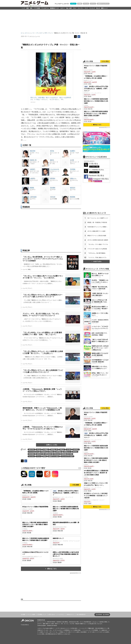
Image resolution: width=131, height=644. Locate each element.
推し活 (98, 8)
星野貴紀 (59, 452)
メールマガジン (61, 614)
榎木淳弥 (31, 449)
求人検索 (76, 485)
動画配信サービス (54, 8)
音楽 (31, 8)
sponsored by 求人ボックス (75, 573)
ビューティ (81, 8)
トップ (23, 8)
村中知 (39, 449)
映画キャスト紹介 (54, 456)
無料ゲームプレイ (103, 4)
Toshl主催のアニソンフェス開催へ (97, 227)
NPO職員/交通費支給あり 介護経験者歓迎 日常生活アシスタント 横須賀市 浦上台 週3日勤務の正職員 (96, 473)
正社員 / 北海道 (36, 495)
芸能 (27, 8)
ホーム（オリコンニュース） (28, 33)
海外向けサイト (71, 614)
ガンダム (31, 456)
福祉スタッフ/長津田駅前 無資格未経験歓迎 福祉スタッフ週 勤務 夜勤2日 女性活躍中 (96, 101)
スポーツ (62, 8)
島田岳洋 (39, 454)
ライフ (86, 8)
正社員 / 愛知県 (66, 496)
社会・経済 (69, 8)
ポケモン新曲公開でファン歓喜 (96, 231)
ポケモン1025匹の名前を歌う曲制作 (98, 240)
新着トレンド (104, 8)
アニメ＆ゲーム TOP (42, 33)
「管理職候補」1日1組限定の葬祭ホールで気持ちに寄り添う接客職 (96, 77)
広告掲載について (42, 614)
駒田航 (75, 452)
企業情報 (107, 615)
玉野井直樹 (48, 454)
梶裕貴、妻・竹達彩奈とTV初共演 (97, 222)
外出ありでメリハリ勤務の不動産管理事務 (96, 67)
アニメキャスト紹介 (67, 456)
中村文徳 (56, 454)
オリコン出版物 (31, 614)
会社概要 (23, 614)
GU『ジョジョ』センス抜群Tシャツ (98, 218)
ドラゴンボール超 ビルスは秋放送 (97, 249)
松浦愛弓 (46, 449)
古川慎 (69, 449)
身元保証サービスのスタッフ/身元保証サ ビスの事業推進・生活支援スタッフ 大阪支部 (96, 496)
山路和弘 (51, 452)
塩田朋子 (76, 449)
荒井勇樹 (31, 454)
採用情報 (100, 615)
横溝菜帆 (64, 454)
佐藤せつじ (67, 452)
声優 (80, 4)
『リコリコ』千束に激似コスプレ (97, 258)
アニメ (73, 4)
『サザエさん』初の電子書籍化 (96, 253)
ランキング (92, 8)
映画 (45, 456)
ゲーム (93, 4)
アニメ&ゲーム (45, 8)
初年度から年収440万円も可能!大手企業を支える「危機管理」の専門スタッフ (96, 89)
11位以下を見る (96, 261)
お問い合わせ (52, 614)
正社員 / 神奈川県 (36, 510)
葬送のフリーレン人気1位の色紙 (97, 236)
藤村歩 (62, 449)
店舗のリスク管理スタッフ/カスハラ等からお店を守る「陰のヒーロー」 (96, 484)
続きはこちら (52, 569)
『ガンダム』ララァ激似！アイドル (98, 244)
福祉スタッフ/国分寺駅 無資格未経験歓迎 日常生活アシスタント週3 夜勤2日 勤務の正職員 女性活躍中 (96, 114)
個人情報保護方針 (81, 614)
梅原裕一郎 (54, 449)
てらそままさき (33, 452)
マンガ (86, 4)
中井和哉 (43, 452)
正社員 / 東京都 (66, 512)
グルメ (75, 8)
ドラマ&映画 (37, 8)
